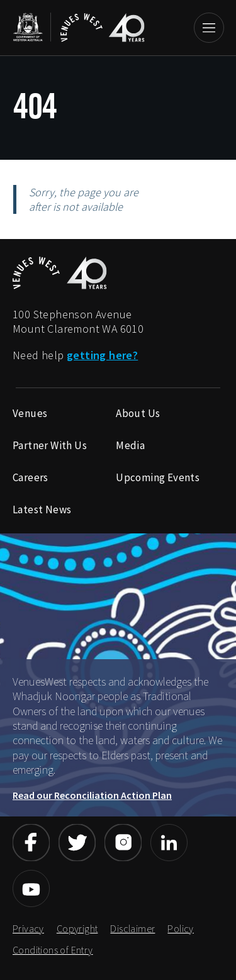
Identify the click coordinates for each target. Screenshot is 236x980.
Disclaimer (132, 928)
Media (130, 445)
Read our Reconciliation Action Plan (92, 795)
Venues (30, 413)
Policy (180, 928)
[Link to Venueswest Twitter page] (77, 843)
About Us (138, 413)
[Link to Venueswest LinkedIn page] (169, 843)
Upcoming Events (158, 477)
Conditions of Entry (53, 950)
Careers (31, 477)
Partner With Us (50, 445)
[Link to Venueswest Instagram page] (123, 843)
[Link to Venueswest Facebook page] (31, 843)
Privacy (28, 928)
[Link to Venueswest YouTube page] (31, 888)
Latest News (42, 509)
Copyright (77, 928)
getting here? (102, 355)
